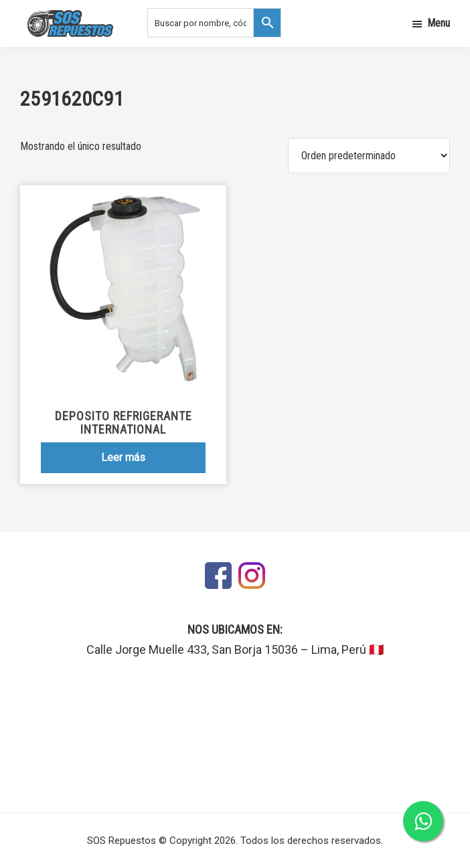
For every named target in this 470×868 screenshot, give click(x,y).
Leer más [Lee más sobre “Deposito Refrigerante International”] (123, 457)
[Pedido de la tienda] (369, 156)
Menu (439, 23)
